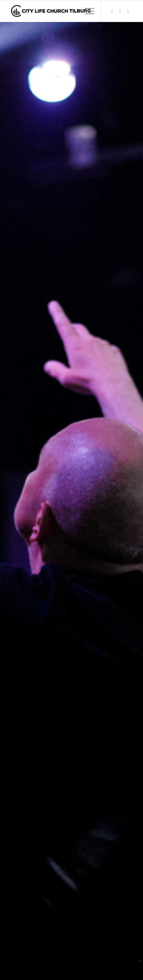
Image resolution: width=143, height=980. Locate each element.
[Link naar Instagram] (120, 11)
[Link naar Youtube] (128, 11)
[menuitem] (87, 11)
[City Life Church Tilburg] (59, 11)
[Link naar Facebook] (112, 11)
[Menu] (87, 11)
